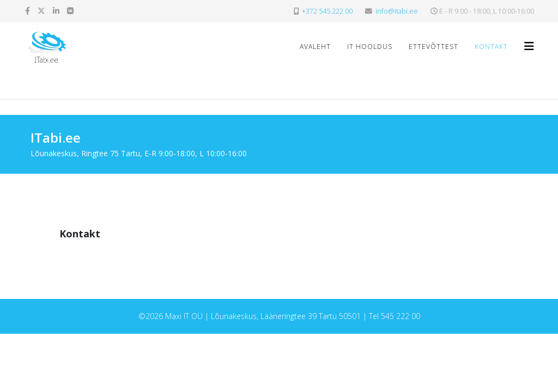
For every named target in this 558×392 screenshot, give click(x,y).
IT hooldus (370, 47)
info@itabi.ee (397, 11)
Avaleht (315, 47)
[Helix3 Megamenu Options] (529, 46)
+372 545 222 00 (327, 11)
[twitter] (41, 11)
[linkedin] (56, 11)
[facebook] (28, 11)
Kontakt (491, 47)
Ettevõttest (433, 47)
